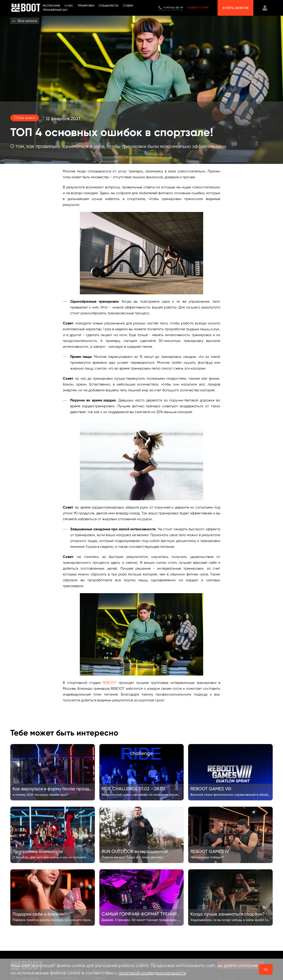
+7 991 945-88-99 (173, 8)
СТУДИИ (128, 6)
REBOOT (110, 683)
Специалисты (109, 6)
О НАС (69, 6)
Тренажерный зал (55, 10)
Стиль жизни (25, 118)
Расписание (51, 6)
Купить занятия (236, 8)
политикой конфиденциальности (152, 973)
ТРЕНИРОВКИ (86, 6)
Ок (266, 969)
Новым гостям (198, 8)
